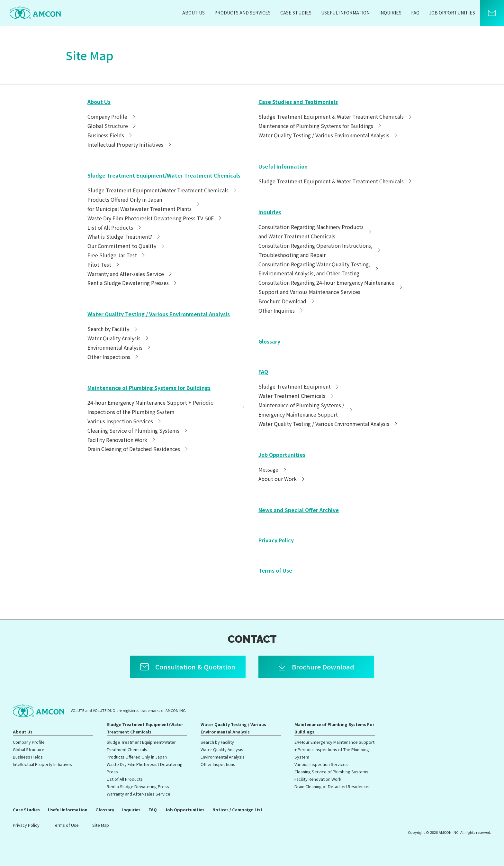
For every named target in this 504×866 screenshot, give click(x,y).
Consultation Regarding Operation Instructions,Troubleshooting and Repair (320, 250)
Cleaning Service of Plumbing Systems (138, 430)
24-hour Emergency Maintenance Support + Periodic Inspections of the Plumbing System (166, 407)
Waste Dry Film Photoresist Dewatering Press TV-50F (155, 218)
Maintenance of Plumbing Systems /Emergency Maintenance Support (306, 410)
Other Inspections (114, 357)
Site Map (101, 825)
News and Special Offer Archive (299, 510)
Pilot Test (104, 264)
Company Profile (112, 116)
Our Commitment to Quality (127, 246)
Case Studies (296, 13)
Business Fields (111, 135)
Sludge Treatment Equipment (299, 386)
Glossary (269, 341)
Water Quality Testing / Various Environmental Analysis (159, 314)
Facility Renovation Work (122, 440)
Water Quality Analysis (119, 338)
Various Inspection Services (125, 421)
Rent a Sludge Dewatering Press (138, 786)
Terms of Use (275, 570)
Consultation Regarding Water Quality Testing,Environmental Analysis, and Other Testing (319, 269)
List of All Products (115, 227)
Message (273, 469)
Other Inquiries (281, 310)
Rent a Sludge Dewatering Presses (133, 283)
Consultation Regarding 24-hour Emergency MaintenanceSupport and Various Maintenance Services (331, 287)
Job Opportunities (452, 13)
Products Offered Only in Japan (137, 757)
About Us (194, 13)
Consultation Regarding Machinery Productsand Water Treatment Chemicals (316, 231)
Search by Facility (113, 329)
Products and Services (243, 13)
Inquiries (390, 13)
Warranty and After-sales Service (130, 274)
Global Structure (113, 126)
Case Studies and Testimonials (298, 102)
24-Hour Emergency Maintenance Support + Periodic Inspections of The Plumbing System (334, 749)
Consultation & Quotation (195, 667)
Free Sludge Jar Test (117, 255)
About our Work (282, 479)
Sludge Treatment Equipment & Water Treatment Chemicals (336, 116)
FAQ (415, 13)
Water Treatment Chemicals (297, 396)
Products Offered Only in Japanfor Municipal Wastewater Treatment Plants (144, 204)
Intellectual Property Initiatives (130, 144)
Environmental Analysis (120, 347)
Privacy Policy (276, 540)
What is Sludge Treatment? (125, 236)
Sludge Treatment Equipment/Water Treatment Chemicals (164, 175)
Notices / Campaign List (238, 810)
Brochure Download (287, 301)
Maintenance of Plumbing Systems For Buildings (334, 728)
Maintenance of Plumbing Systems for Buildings (149, 388)
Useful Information (345, 13)
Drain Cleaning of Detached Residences (139, 449)
